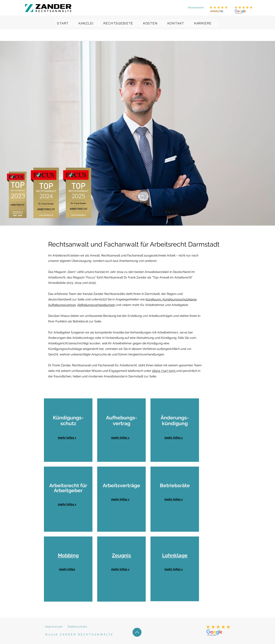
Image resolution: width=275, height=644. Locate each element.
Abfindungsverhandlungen (96, 305)
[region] (68, 430)
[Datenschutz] (81, 627)
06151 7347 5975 (164, 371)
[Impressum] (55, 627)
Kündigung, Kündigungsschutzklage (171, 299)
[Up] (137, 632)
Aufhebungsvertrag (62, 305)
